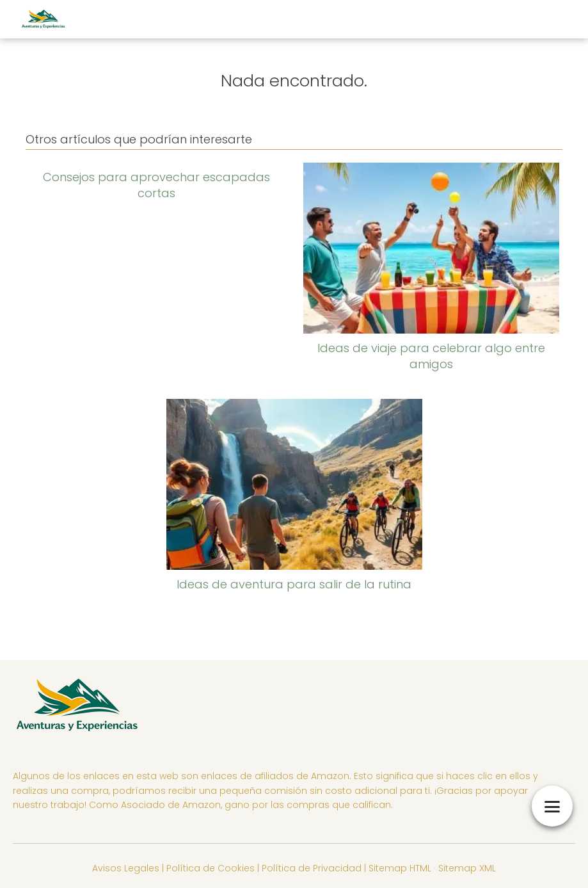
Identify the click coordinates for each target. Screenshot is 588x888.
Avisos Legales (126, 868)
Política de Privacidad (312, 868)
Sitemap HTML (400, 868)
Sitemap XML (467, 868)
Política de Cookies (211, 868)
